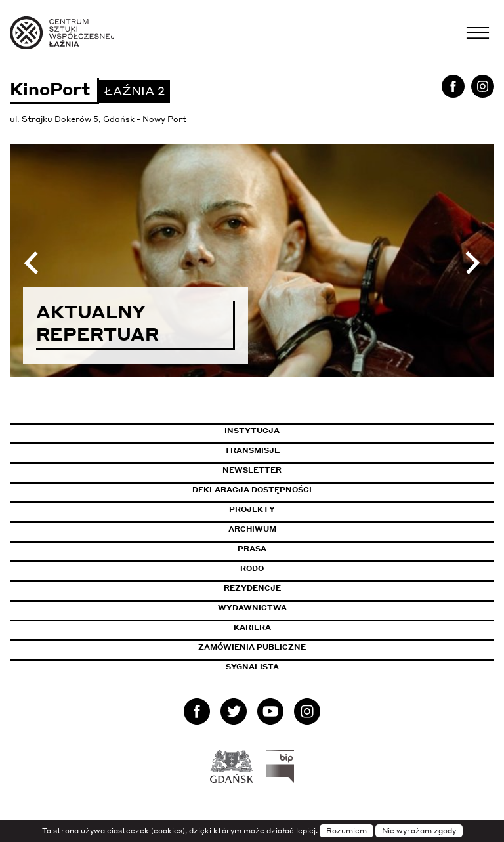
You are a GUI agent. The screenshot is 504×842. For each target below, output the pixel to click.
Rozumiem (346, 831)
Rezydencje (252, 588)
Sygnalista (252, 667)
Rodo (252, 568)
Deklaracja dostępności (252, 490)
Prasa (252, 549)
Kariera (252, 627)
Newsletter (252, 470)
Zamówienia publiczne (282, 647)
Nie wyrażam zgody (419, 831)
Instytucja (252, 431)
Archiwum (252, 529)
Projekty (252, 509)
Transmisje (308, 450)
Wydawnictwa (252, 608)
